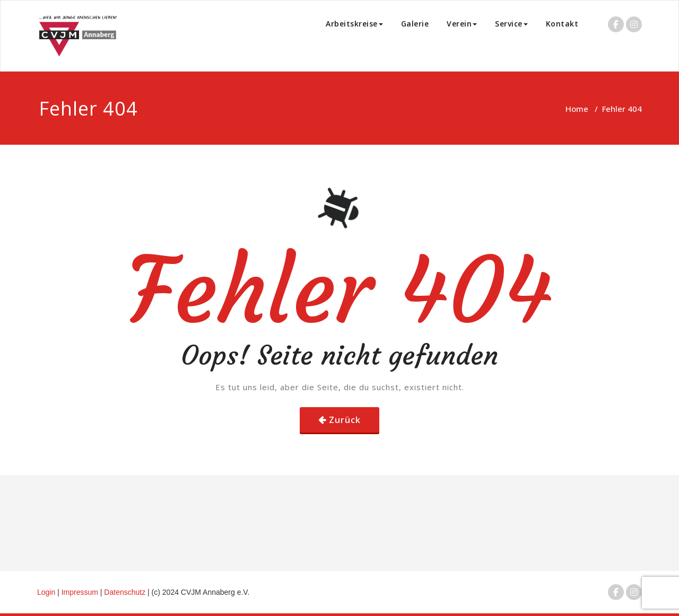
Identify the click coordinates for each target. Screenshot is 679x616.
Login (46, 592)
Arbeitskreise (354, 24)
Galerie (415, 24)
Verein (462, 24)
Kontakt (562, 24)
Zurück (345, 420)
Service (511, 24)
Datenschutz (126, 592)
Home (577, 109)
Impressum (81, 592)
